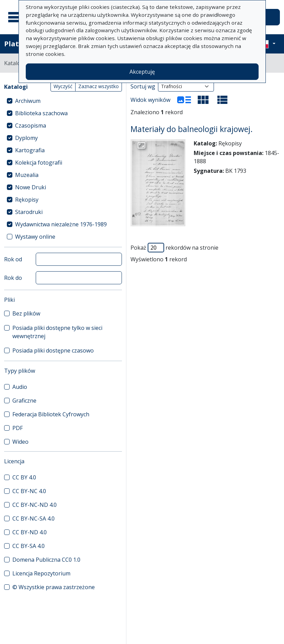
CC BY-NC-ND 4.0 (35, 505)
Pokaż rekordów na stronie (174, 248)
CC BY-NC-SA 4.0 (33, 518)
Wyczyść (63, 86)
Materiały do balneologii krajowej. (192, 129)
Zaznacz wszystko (99, 86)
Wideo (20, 442)
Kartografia (30, 150)
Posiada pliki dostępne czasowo (53, 350)
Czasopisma (31, 126)
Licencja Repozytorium (41, 573)
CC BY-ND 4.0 (30, 532)
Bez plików (26, 313)
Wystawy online (35, 237)
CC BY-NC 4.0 (29, 491)
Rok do (13, 278)
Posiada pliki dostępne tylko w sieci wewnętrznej (57, 332)
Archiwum (28, 101)
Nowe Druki (31, 187)
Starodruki (29, 212)
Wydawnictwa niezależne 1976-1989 (61, 224)
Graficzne (24, 401)
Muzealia (27, 175)
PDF (18, 428)
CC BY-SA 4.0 (29, 546)
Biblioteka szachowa (41, 113)
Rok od (13, 259)
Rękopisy (27, 200)
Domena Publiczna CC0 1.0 (46, 560)
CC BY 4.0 (24, 477)
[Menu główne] (17, 17)
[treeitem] (63, 101)
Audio (20, 387)
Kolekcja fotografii (39, 163)
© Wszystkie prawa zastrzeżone (54, 587)
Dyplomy (26, 138)
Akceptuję (142, 72)
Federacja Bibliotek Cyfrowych (51, 414)
